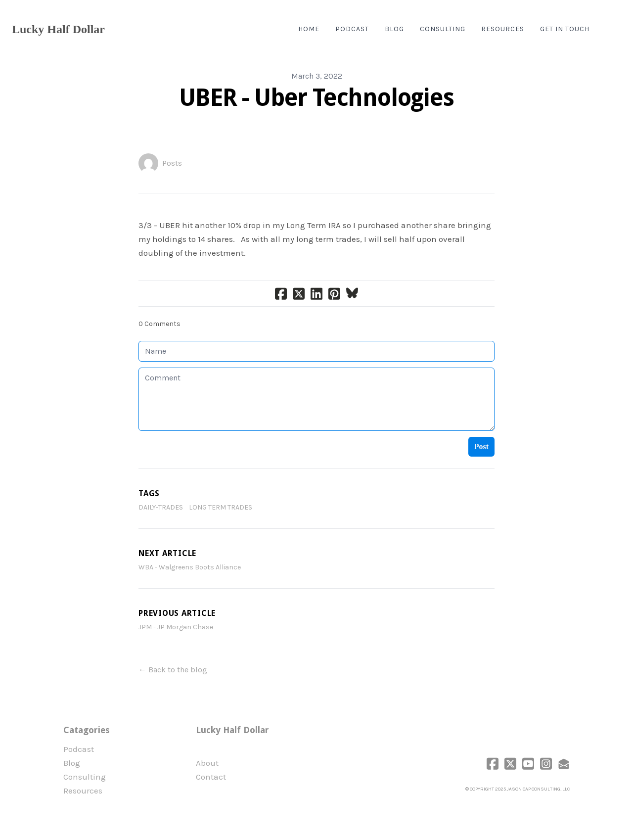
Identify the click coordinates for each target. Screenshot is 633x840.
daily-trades (161, 507)
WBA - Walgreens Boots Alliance (190, 567)
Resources (83, 791)
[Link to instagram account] (546, 764)
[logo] (58, 29)
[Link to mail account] (564, 764)
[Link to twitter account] (510, 764)
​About (207, 763)
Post (481, 446)
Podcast (79, 749)
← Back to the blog (173, 670)
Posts (172, 163)
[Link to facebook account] (493, 764)
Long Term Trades (221, 507)
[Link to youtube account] (528, 764)
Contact (211, 777)
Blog (72, 763)
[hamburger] (117, 29)
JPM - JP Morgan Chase (176, 627)
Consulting (85, 777)
